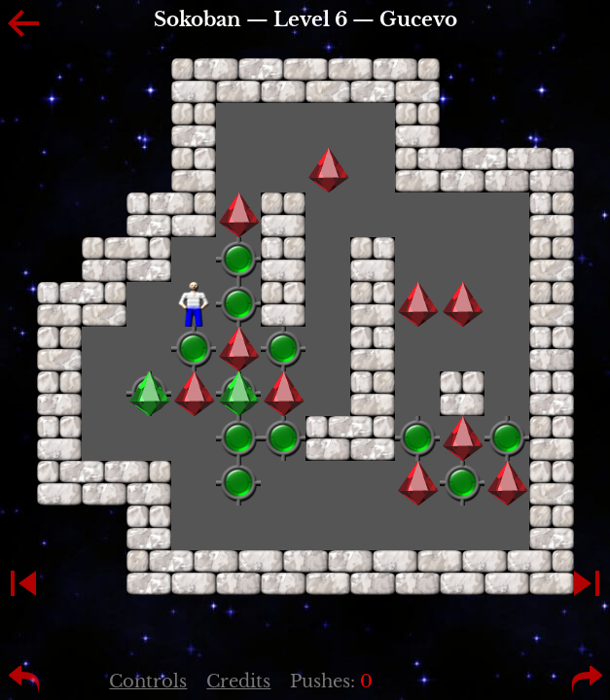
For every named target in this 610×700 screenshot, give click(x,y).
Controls (148, 682)
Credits (238, 682)
